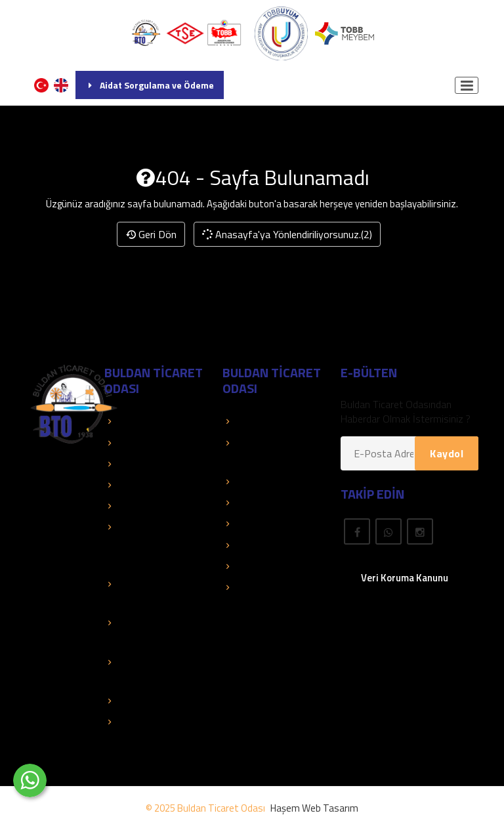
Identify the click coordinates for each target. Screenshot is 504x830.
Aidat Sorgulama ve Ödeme (150, 85)
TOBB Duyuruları (147, 443)
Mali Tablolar (138, 701)
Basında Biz (136, 485)
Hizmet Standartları (153, 722)
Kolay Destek (140, 464)
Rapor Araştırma (265, 587)
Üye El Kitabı (256, 482)
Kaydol (447, 453)
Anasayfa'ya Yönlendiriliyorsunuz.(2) (286, 234)
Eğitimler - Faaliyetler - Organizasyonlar (140, 545)
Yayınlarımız (255, 503)
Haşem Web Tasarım (314, 808)
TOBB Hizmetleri (147, 421)
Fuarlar (244, 566)
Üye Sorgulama (262, 421)
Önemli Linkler (259, 524)
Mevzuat (248, 545)
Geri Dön (151, 234)
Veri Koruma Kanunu (405, 578)
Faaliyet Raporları (148, 506)
